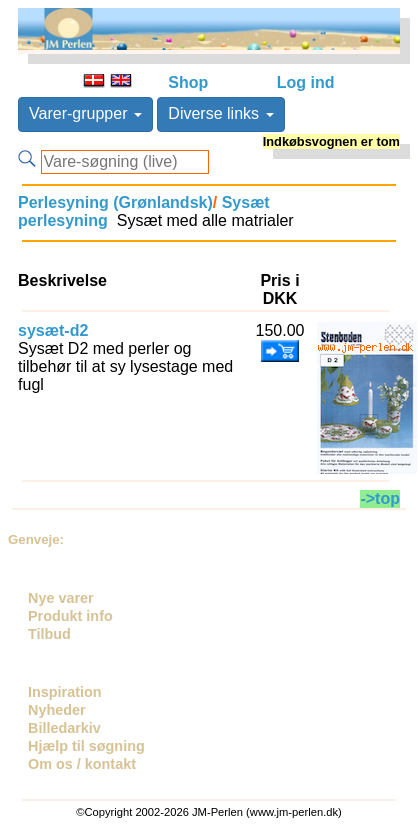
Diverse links (220, 113)
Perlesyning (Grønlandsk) (115, 202)
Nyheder (57, 710)
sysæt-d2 (53, 330)
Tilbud (49, 634)
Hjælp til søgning (86, 746)
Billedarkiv (64, 728)
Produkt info (70, 616)
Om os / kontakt (82, 764)
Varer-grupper (85, 113)
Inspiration (65, 692)
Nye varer (61, 598)
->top (380, 498)
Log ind (306, 82)
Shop (188, 82)
